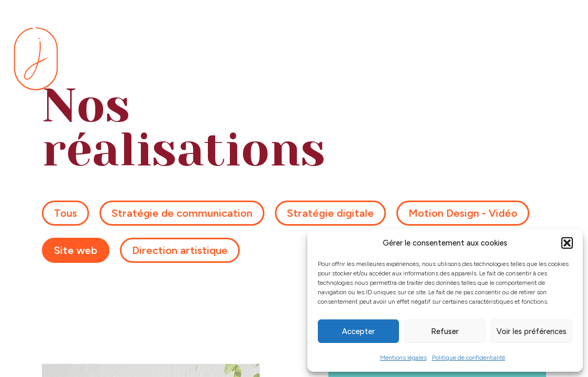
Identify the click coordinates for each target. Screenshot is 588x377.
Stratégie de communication (182, 213)
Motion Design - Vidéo (463, 213)
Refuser (445, 331)
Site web (76, 250)
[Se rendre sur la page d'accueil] (36, 59)
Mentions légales (403, 358)
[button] (567, 243)
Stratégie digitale (330, 213)
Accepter (358, 331)
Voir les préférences (531, 331)
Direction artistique (180, 250)
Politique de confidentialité (469, 358)
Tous (65, 213)
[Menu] (562, 59)
